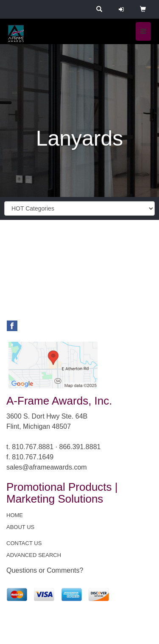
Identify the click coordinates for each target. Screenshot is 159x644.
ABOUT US (20, 527)
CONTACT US (24, 543)
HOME (15, 515)
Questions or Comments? (45, 570)
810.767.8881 (33, 447)
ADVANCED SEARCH (34, 555)
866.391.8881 (80, 447)
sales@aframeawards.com (47, 467)
